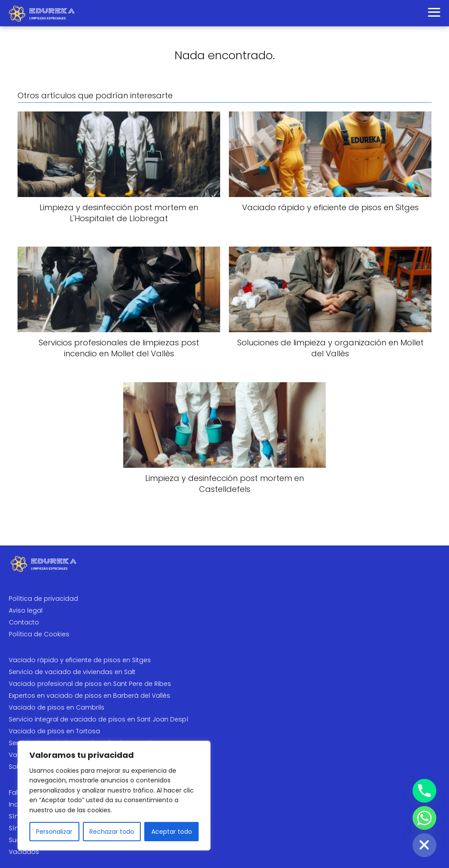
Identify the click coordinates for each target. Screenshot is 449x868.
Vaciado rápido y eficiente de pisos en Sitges (80, 660)
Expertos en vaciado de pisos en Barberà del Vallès (89, 696)
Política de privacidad (43, 599)
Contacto (24, 622)
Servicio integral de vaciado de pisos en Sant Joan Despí (99, 719)
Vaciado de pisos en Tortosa (54, 731)
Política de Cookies (39, 634)
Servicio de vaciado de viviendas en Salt (72, 672)
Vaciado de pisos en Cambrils (57, 707)
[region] (114, 796)
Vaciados (24, 852)
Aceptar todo (172, 832)
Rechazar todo (112, 832)
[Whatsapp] (424, 818)
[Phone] (424, 791)
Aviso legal (26, 610)
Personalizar (54, 832)
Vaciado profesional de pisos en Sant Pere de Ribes (90, 684)
